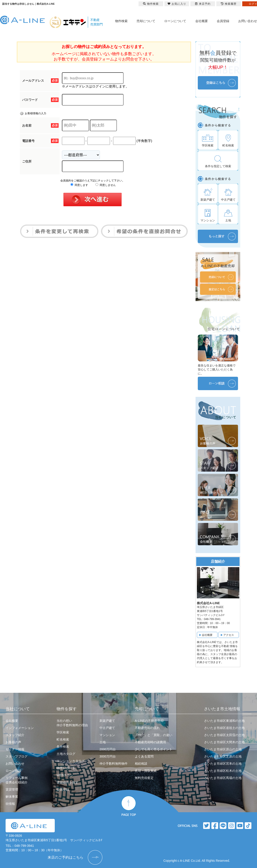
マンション (107, 735)
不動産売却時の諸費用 (150, 742)
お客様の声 (13, 742)
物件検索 (121, 21)
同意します (79, 185)
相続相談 (141, 764)
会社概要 (202, 21)
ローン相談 (13, 771)
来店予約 (203, 4)
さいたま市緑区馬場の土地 (223, 778)
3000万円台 (108, 756)
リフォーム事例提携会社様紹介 (17, 780)
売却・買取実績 (146, 771)
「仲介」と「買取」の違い (154, 735)
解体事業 (12, 797)
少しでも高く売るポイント (154, 749)
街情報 (10, 804)
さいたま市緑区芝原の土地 (223, 756)
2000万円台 (108, 749)
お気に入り (177, 4)
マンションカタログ (71, 761)
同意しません (106, 185)
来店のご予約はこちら (65, 857)
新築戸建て (107, 721)
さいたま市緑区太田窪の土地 (224, 735)
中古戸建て (107, 728)
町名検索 (63, 739)
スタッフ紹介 (15, 735)
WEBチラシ (65, 775)
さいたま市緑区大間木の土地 (224, 742)
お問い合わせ (248, 21)
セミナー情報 (15, 749)
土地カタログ (66, 754)
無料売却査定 (144, 778)
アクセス (229, 635)
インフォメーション (20, 728)
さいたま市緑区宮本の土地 (223, 764)
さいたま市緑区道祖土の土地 (224, 728)
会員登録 (223, 21)
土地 (103, 742)
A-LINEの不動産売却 (149, 721)
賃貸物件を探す (67, 782)
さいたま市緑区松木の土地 (223, 771)
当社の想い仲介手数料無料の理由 (72, 723)
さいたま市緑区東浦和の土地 (224, 721)
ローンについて (175, 21)
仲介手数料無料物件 (114, 764)
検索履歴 (229, 4)
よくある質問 (144, 756)
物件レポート (66, 768)
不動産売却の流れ (147, 728)
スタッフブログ (17, 756)
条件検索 (63, 747)
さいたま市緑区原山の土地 (223, 749)
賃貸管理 (12, 789)
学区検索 (63, 732)
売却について (146, 21)
